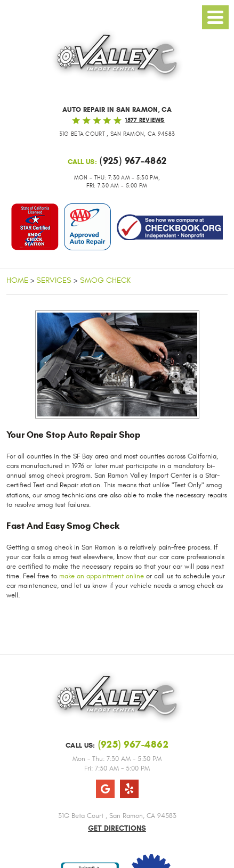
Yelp (129, 789)
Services (54, 280)
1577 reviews (145, 120)
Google (105, 789)
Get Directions (117, 828)
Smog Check (105, 280)
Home (17, 280)
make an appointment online (102, 576)
